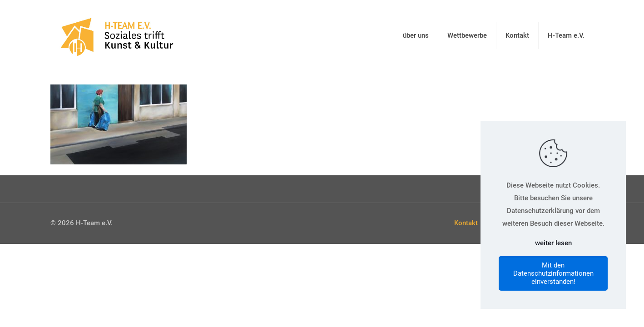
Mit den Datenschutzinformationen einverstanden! (553, 273)
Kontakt (466, 223)
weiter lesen (553, 243)
